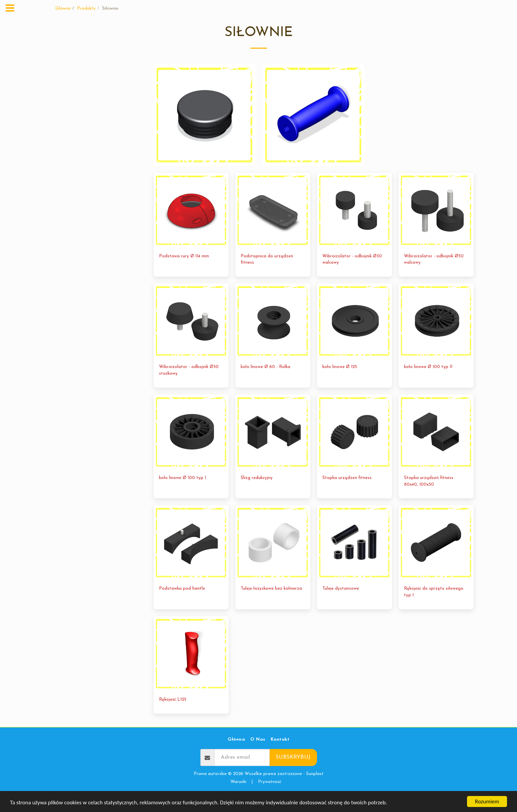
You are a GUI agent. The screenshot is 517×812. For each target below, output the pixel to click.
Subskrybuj (293, 772)
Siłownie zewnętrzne (71, 93)
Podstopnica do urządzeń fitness (267, 274)
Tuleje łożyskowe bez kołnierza (271, 603)
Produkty (86, 8)
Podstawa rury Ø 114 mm (184, 271)
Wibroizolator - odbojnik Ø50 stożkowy (189, 385)
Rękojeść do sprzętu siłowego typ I (434, 607)
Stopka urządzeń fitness (347, 492)
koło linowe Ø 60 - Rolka (265, 382)
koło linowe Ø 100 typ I (182, 492)
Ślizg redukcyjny (257, 492)
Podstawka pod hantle (182, 603)
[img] (191, 225)
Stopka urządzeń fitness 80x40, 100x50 (429, 496)
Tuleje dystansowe (341, 603)
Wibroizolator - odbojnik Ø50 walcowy (434, 274)
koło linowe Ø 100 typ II (428, 382)
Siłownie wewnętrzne (72, 101)
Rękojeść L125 (173, 714)
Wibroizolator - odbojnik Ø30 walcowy (352, 274)
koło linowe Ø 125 (340, 382)
